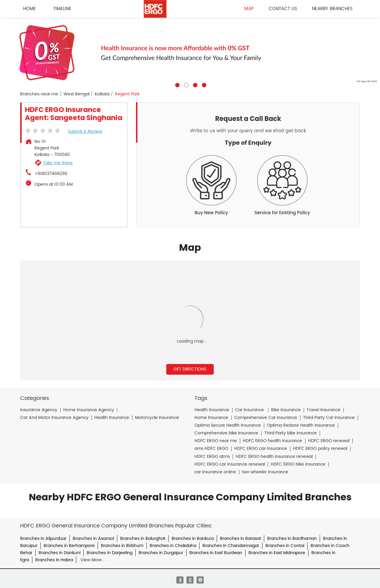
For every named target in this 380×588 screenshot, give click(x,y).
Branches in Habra (54, 560)
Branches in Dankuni (60, 553)
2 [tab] (186, 84)
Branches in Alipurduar (43, 539)
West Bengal (76, 94)
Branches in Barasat (240, 539)
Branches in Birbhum (122, 546)
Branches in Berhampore (69, 546)
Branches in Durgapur (161, 553)
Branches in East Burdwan (216, 553)
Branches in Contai (285, 546)
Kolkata (102, 94)
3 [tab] (194, 84)
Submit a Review (85, 131)
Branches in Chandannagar (231, 546)
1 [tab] (177, 84)
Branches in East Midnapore (277, 553)
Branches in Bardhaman (292, 539)
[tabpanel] (190, 53)
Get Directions (190, 369)
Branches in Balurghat (143, 539)
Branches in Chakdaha (173, 546)
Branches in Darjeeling (110, 553)
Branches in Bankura (193, 539)
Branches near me (39, 94)
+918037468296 (51, 174)
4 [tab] (203, 84)
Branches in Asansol (93, 539)
